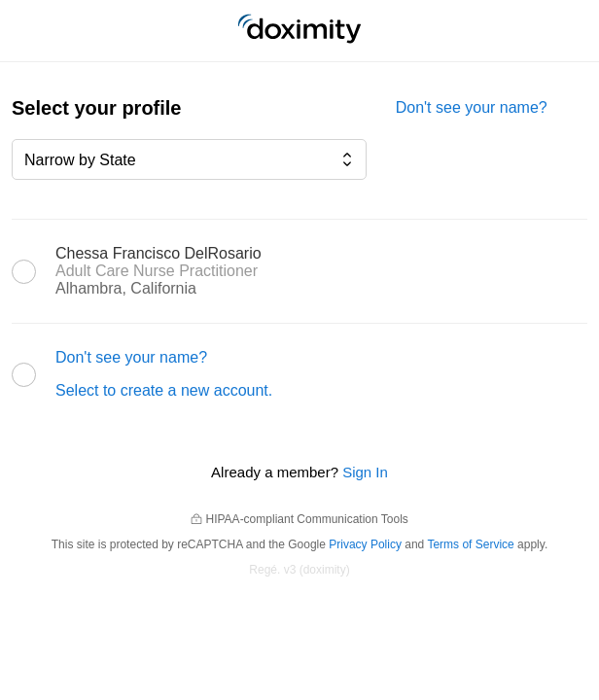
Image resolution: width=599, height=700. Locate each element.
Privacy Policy (365, 544)
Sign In (365, 472)
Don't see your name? (472, 107)
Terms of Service (470, 544)
